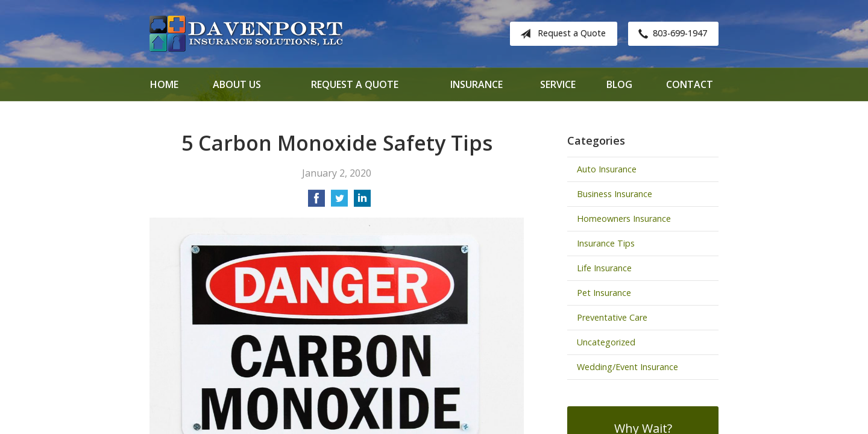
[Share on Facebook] (316, 202)
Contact (690, 84)
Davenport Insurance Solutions (246, 34)
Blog (619, 84)
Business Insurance (615, 194)
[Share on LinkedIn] (362, 202)
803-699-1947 (670, 34)
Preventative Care (612, 317)
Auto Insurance (607, 169)
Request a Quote (561, 34)
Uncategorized (606, 342)
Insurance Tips (606, 243)
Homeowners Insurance (624, 219)
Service (558, 84)
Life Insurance (604, 268)
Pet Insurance (604, 293)
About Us (237, 84)
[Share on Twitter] (339, 202)
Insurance (476, 84)
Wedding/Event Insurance (627, 367)
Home (164, 84)
